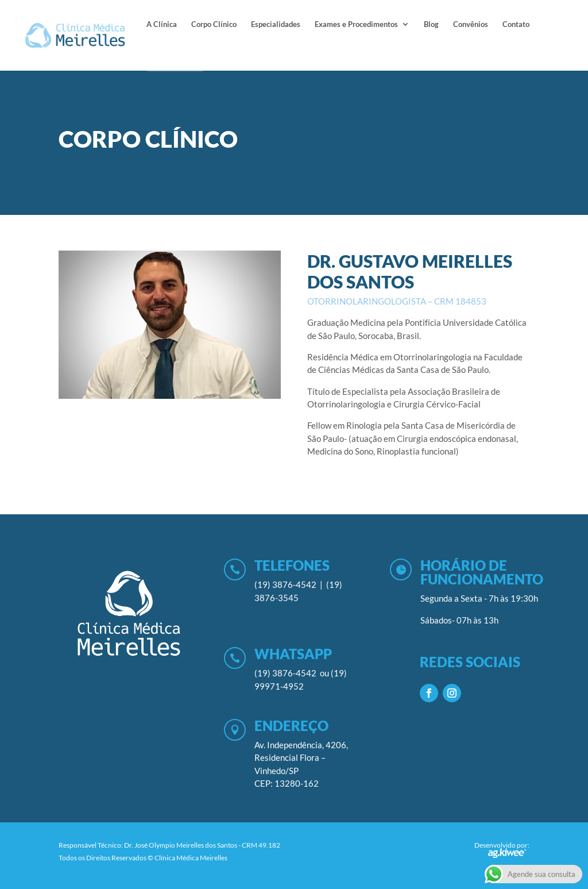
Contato (516, 24)
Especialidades (276, 24)
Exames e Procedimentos (356, 24)
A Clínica (162, 24)
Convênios (471, 24)
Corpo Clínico (214, 24)
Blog (431, 24)
